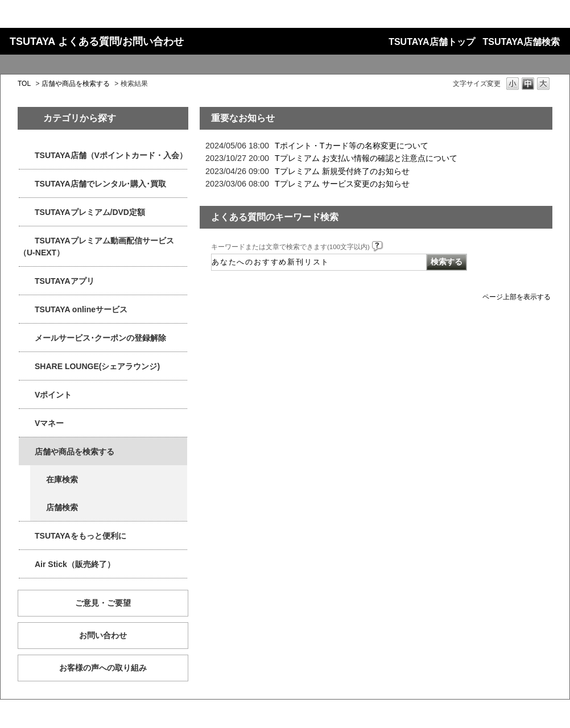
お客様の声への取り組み (103, 668)
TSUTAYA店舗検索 (521, 42)
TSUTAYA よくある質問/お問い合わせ (97, 42)
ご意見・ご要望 (103, 603)
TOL (24, 84)
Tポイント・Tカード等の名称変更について (352, 146)
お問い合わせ (103, 635)
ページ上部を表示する (517, 297)
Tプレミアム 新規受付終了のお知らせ (342, 171)
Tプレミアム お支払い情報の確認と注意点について (366, 158)
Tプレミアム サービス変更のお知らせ (342, 184)
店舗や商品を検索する (76, 84)
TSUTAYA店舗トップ (431, 42)
